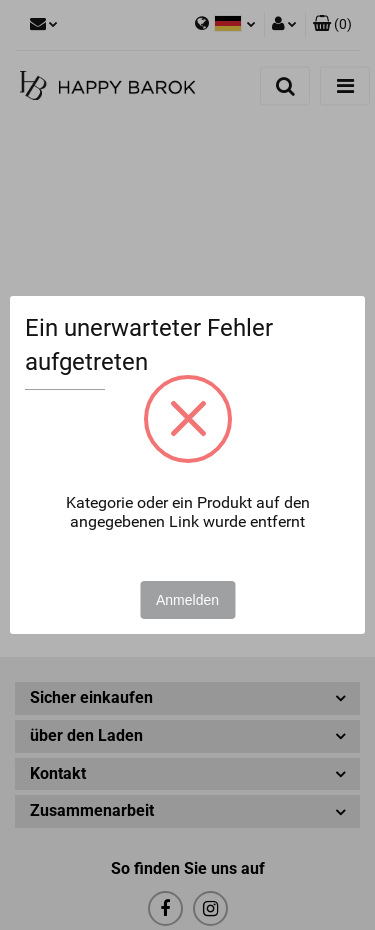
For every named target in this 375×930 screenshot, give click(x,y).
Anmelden (187, 600)
